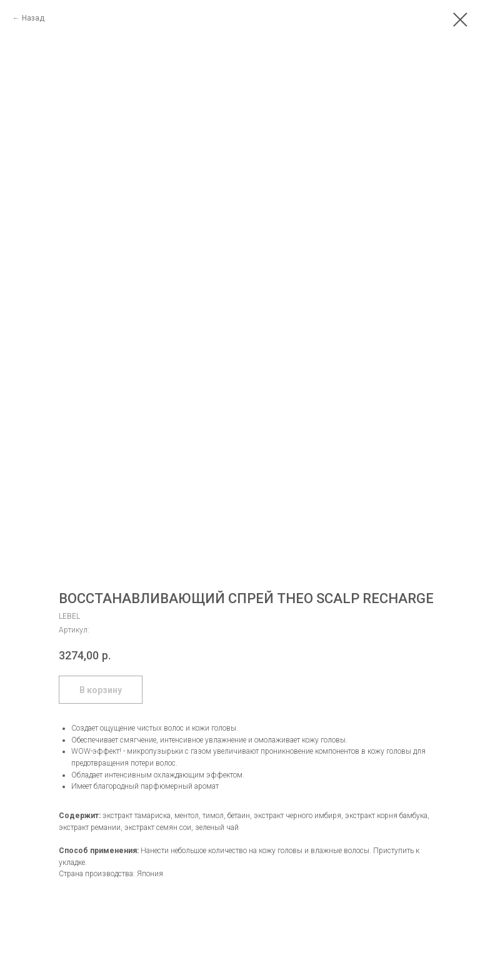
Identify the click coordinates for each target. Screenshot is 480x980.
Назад (33, 18)
